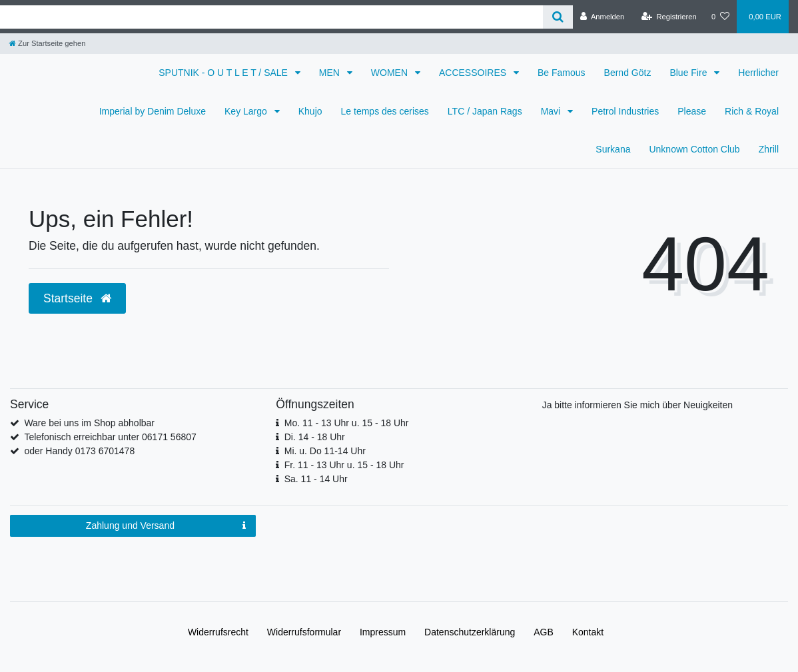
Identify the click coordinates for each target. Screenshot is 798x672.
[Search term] (271, 17)
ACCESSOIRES (474, 73)
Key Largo (247, 111)
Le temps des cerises (385, 111)
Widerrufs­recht (218, 632)
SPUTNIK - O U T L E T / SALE (224, 73)
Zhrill (769, 149)
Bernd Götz (628, 73)
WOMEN (391, 73)
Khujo (310, 111)
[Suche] (558, 17)
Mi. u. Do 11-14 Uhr (325, 451)
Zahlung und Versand (166, 526)
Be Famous (562, 73)
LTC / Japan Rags (485, 111)
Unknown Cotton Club (694, 149)
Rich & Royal (752, 111)
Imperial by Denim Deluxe (153, 111)
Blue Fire (689, 73)
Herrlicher (758, 73)
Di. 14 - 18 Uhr (315, 437)
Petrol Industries (625, 111)
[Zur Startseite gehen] (47, 43)
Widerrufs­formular (304, 632)
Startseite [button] (77, 298)
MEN (331, 73)
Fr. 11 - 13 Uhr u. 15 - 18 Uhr (344, 465)
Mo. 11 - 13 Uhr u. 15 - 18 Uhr (347, 423)
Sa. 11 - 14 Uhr (316, 479)
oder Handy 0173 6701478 (79, 451)
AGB (544, 632)
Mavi (552, 111)
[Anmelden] (602, 17)
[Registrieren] (669, 17)
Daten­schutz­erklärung (470, 632)
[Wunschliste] (720, 17)
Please (692, 111)
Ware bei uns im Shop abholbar (89, 423)
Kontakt (588, 632)
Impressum (383, 632)
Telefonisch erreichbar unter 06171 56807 (110, 437)
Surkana (613, 149)
